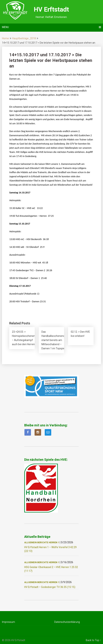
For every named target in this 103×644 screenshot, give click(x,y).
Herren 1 (54, 543)
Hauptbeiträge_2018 (24, 38)
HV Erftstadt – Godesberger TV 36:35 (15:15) (50, 587)
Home (5, 38)
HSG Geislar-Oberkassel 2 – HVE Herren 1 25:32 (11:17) (51, 569)
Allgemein (31, 543)
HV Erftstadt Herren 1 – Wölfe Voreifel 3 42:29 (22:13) (50, 549)
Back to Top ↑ (93, 640)
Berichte (43, 543)
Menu (5, 27)
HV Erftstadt (51, 9)
